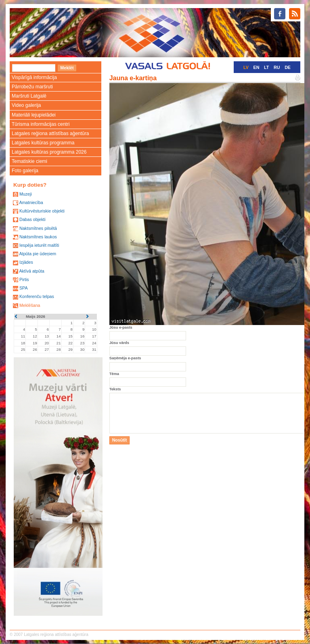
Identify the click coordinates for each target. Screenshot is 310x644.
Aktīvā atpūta (31, 271)
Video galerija (26, 105)
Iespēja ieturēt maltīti (39, 245)
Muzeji (26, 194)
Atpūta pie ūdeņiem (38, 254)
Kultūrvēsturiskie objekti (42, 211)
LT (266, 67)
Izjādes (26, 262)
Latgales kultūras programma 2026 (49, 152)
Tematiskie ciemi (29, 161)
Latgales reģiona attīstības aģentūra (50, 133)
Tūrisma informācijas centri (41, 124)
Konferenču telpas (37, 296)
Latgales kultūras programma (43, 143)
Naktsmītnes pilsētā (38, 228)
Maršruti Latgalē (29, 96)
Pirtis (24, 279)
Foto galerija (25, 171)
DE (288, 67)
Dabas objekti (32, 219)
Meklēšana (30, 305)
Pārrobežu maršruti (32, 87)
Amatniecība (31, 202)
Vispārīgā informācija (34, 77)
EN (257, 67)
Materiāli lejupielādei (34, 115)
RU (277, 67)
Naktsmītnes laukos (38, 237)
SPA (24, 288)
